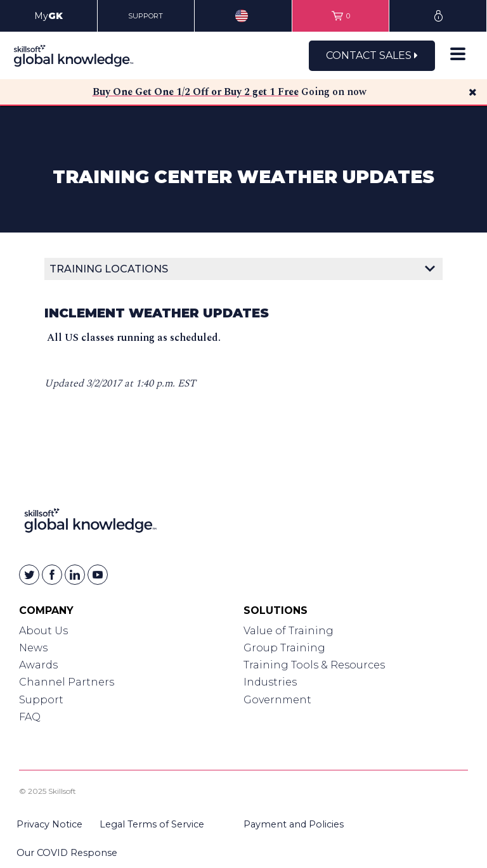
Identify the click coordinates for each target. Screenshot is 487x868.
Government (277, 700)
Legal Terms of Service (152, 824)
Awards (38, 665)
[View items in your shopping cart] (341, 16)
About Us (43, 631)
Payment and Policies (294, 824)
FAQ (30, 717)
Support (41, 700)
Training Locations (109, 269)
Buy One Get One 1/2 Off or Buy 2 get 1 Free (196, 92)
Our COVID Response (67, 853)
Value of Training (289, 631)
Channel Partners (67, 682)
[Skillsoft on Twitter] (29, 575)
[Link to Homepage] (90, 523)
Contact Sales (372, 55)
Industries (270, 682)
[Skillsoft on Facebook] (52, 575)
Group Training (284, 648)
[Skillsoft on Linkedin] (75, 575)
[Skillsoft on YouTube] (98, 575)
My (49, 16)
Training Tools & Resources (314, 665)
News (33, 648)
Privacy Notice (49, 824)
